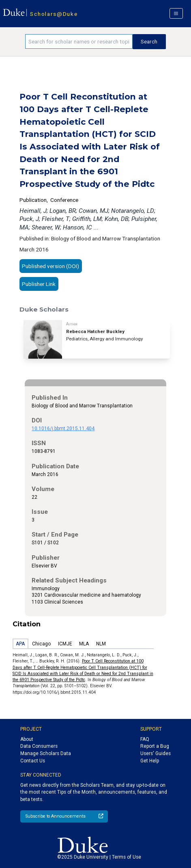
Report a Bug (155, 746)
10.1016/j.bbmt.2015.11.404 (63, 429)
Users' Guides (156, 753)
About (27, 739)
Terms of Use (127, 857)
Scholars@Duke (54, 14)
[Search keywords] (79, 41)
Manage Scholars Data (46, 753)
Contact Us (33, 761)
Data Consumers (39, 746)
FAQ (145, 739)
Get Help (150, 761)
